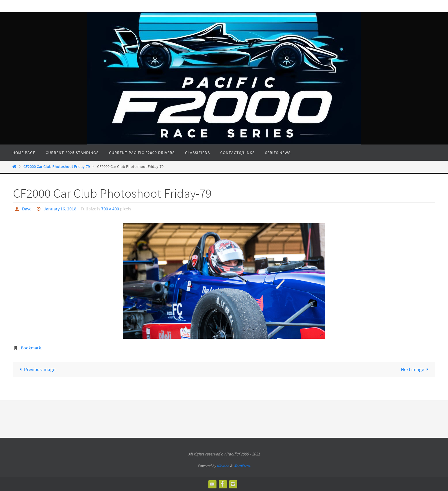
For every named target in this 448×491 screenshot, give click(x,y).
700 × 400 (110, 209)
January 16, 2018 (60, 209)
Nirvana (223, 466)
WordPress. (242, 466)
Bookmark (31, 348)
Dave (27, 209)
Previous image (36, 369)
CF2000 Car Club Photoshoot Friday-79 (57, 167)
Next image (416, 369)
